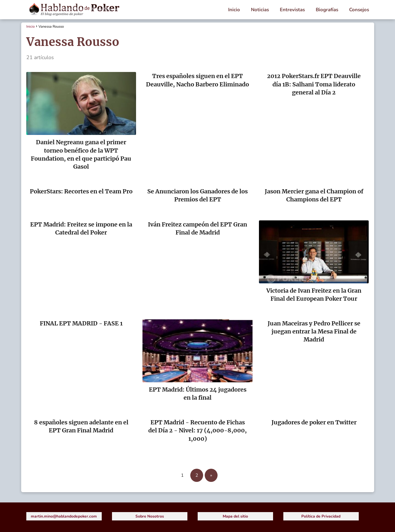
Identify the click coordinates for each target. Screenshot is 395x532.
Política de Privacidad (321, 516)
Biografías (327, 10)
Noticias (260, 10)
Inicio (234, 10)
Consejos (359, 10)
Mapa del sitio (235, 516)
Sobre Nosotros (150, 516)
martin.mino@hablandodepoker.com (64, 516)
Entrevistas (292, 10)
